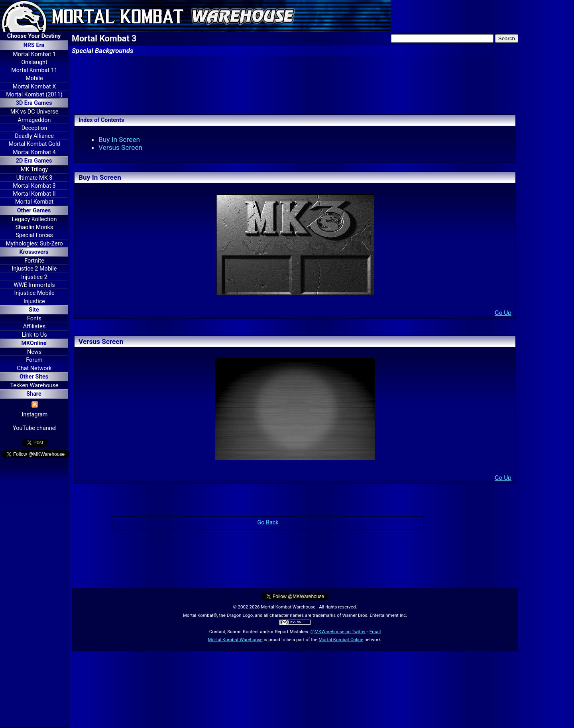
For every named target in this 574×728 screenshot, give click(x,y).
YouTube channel (35, 428)
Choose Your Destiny (34, 36)
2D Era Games (34, 161)
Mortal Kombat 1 (34, 54)
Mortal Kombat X (34, 87)
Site (34, 310)
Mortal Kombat (34, 202)
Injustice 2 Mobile (34, 269)
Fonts (34, 319)
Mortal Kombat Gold (34, 144)
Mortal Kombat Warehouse (235, 640)
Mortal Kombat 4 (34, 152)
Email (375, 632)
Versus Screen (120, 147)
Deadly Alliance (34, 136)
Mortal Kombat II (34, 194)
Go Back (268, 523)
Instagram (35, 415)
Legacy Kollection (34, 219)
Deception (34, 128)
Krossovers (34, 252)
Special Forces (34, 235)
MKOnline (34, 343)
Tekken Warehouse (34, 386)
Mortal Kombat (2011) (34, 95)
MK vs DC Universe (34, 112)
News (34, 352)
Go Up (503, 313)
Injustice (34, 301)
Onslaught (34, 62)
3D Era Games (34, 103)
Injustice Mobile (34, 293)
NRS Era (34, 45)
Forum (34, 360)
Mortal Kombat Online (341, 640)
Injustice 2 (34, 277)
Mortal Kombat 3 (34, 186)
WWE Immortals (34, 285)
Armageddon (34, 120)
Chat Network (34, 368)
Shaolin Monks (34, 227)
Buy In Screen (119, 139)
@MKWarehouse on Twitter (338, 632)
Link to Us (34, 335)
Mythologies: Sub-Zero (34, 244)
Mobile (34, 78)
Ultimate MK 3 (34, 178)
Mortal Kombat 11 (34, 70)
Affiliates (34, 327)
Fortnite (34, 261)
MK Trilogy (34, 170)
